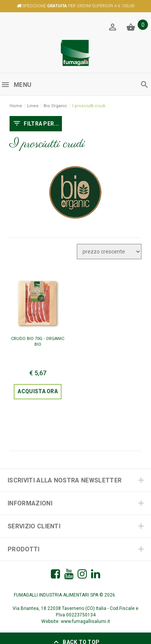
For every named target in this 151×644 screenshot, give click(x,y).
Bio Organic (55, 106)
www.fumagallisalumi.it (85, 621)
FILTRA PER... (36, 124)
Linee (33, 106)
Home (16, 106)
